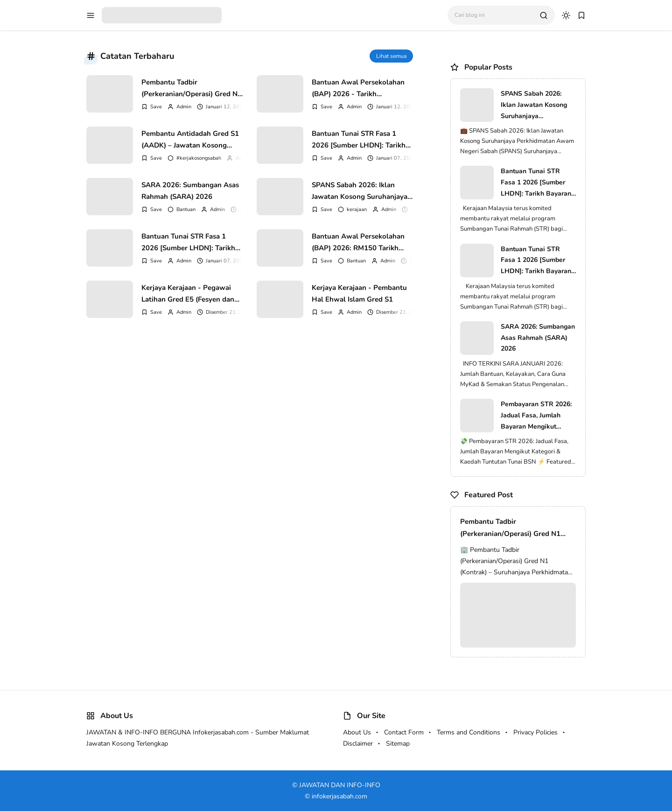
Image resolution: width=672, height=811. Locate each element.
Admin (184, 107)
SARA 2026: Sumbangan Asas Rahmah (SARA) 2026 (190, 191)
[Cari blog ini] (493, 15)
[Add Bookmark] (152, 107)
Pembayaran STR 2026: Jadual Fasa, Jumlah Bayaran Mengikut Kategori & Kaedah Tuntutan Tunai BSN (536, 416)
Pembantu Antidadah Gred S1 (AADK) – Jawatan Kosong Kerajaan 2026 (190, 140)
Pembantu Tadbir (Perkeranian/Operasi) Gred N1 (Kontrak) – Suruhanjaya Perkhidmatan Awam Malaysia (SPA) (192, 88)
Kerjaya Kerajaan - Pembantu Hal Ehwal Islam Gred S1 (359, 294)
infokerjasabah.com (339, 796)
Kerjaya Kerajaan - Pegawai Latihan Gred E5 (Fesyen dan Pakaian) (188, 294)
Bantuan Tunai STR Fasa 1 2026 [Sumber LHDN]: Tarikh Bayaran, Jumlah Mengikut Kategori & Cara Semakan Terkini (359, 140)
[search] (544, 15)
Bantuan (186, 209)
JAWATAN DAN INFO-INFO (340, 785)
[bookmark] (581, 15)
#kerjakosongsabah (199, 158)
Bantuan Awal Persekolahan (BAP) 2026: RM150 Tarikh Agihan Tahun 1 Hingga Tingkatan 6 (358, 242)
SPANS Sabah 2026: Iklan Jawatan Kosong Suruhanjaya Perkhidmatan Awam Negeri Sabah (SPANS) (360, 191)
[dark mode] (566, 15)
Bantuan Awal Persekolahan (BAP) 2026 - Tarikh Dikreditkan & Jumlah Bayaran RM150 (361, 88)
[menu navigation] (91, 15)
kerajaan (357, 209)
